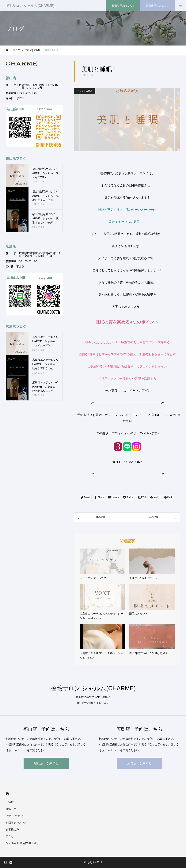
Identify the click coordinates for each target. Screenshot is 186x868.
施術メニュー (14, 809)
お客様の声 (12, 830)
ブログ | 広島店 (85, 91)
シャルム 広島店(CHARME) (22, 843)
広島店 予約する (139, 763)
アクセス (11, 836)
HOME (7, 793)
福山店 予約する (46, 763)
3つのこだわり (14, 816)
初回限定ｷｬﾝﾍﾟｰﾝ (16, 823)
